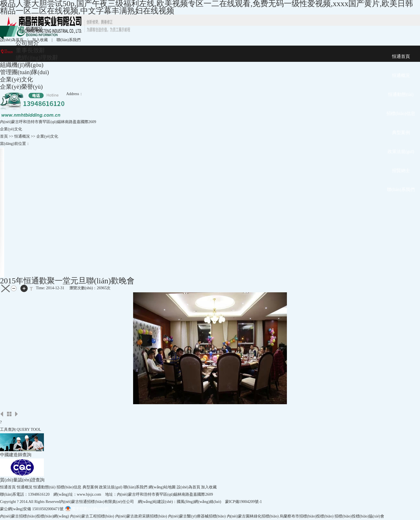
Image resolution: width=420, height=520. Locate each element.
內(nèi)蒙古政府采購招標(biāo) (141, 516)
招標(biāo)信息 (69, 487)
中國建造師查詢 (16, 455)
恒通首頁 (8, 487)
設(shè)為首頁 (12, 40)
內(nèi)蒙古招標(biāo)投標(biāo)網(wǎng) (35, 516)
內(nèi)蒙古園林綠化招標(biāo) (253, 516)
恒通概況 (25, 487)
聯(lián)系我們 (69, 40)
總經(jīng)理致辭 (37, 58)
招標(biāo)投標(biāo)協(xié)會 (359, 516)
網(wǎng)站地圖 (162, 487)
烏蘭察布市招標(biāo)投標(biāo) (307, 516)
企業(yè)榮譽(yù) (21, 87)
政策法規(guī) (111, 487)
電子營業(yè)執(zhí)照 (87, 509)
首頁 (4, 136)
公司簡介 (27, 43)
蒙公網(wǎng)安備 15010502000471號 (32, 509)
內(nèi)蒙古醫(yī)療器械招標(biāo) (197, 516)
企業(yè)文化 (16, 79)
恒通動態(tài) (44, 487)
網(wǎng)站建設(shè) (155, 502)
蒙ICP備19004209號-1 (243, 502)
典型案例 (90, 487)
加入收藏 (40, 40)
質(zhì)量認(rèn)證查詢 (22, 480)
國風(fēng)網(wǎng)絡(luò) (199, 502)
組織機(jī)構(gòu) (22, 65)
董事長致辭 (30, 50)
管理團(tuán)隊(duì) (24, 72)
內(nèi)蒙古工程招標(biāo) (92, 516)
